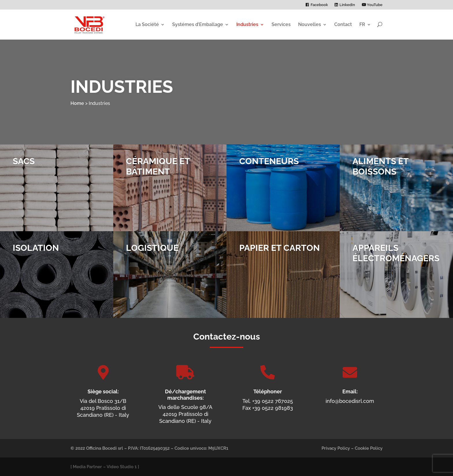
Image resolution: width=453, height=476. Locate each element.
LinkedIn (347, 5)
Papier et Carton (280, 253)
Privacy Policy (336, 448)
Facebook (319, 5)
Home (77, 103)
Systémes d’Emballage (198, 24)
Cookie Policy (369, 448)
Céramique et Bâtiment (158, 171)
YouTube (372, 5)
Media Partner (87, 467)
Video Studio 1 (122, 467)
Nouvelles (310, 24)
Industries (247, 24)
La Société (147, 24)
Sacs (24, 166)
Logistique (152, 253)
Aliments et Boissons (380, 171)
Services (281, 24)
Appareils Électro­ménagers (396, 258)
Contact (343, 24)
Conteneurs (269, 166)
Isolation (36, 253)
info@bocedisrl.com (350, 401)
